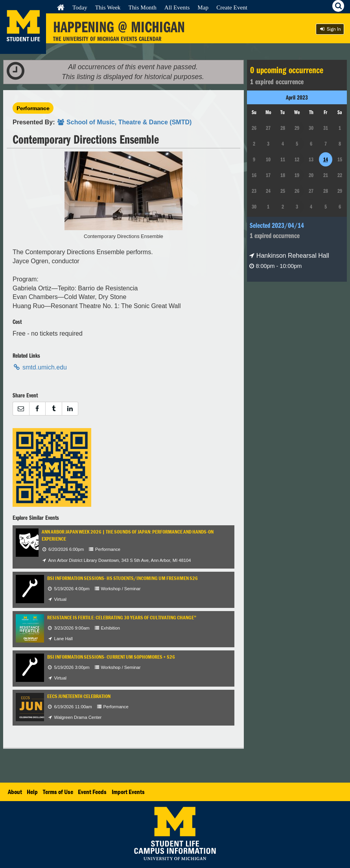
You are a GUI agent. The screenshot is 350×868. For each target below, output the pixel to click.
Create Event (232, 7)
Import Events (128, 792)
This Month (142, 7)
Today (80, 7)
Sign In (330, 29)
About (15, 792)
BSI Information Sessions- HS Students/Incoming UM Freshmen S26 (122, 578)
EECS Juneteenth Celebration (79, 696)
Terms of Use (58, 792)
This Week (108, 7)
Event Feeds (92, 792)
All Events (177, 7)
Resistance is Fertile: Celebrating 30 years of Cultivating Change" (122, 618)
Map (203, 7)
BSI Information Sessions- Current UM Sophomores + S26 (111, 657)
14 (326, 159)
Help (32, 792)
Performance (33, 108)
